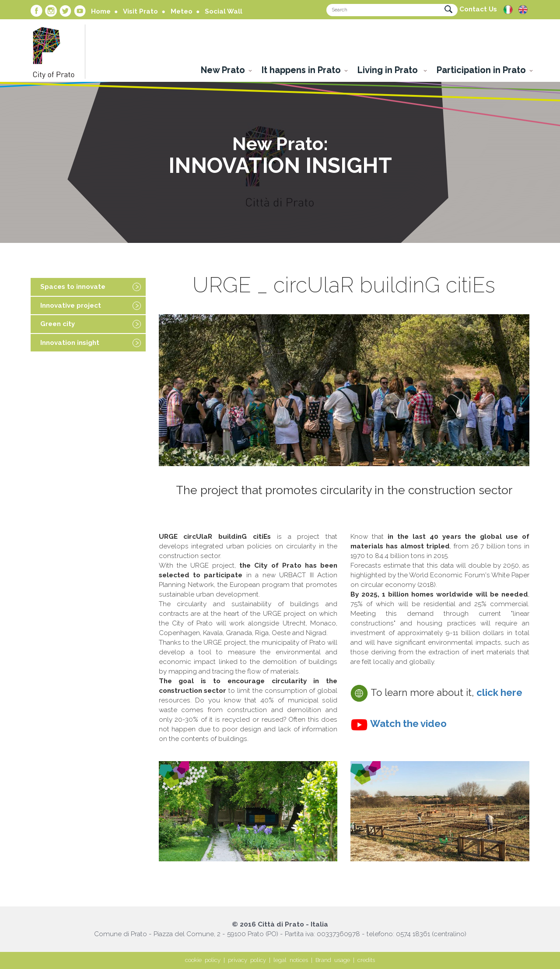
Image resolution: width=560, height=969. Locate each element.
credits (366, 960)
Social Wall (224, 11)
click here (499, 692)
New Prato (223, 70)
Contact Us (478, 9)
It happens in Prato (301, 70)
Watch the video (408, 723)
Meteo (182, 11)
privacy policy (247, 960)
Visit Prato (140, 11)
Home (101, 11)
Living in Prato (389, 70)
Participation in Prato (481, 70)
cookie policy (203, 960)
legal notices (291, 960)
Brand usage (333, 960)
